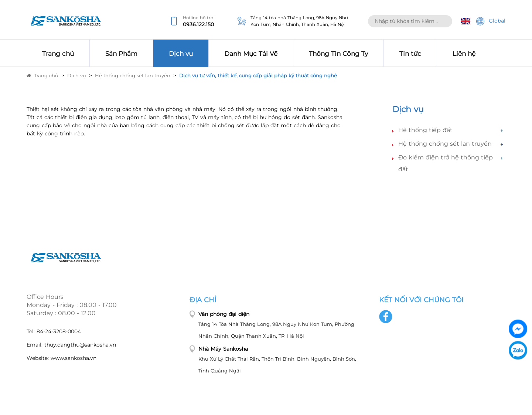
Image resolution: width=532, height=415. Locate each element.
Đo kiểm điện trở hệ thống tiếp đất (446, 163)
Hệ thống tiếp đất (425, 130)
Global (491, 21)
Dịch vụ (77, 75)
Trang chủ (42, 75)
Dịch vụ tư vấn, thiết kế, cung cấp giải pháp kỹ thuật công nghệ (258, 75)
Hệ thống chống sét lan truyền (133, 75)
